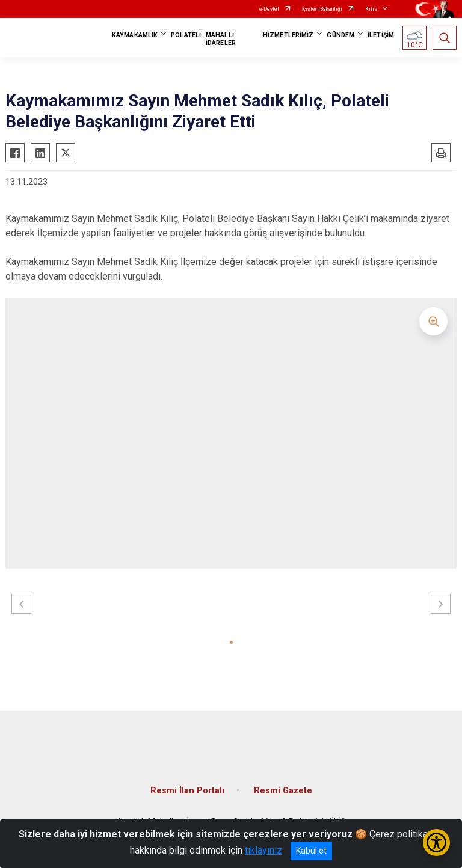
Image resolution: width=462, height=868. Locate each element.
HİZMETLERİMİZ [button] (288, 35)
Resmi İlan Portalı (187, 791)
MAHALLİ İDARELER (221, 39)
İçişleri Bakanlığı (322, 9)
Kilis (371, 9)
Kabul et (311, 851)
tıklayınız (263, 850)
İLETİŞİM (381, 35)
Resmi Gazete (283, 791)
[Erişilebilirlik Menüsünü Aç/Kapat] (436, 842)
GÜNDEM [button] (340, 35)
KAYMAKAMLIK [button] (135, 35)
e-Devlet (269, 9)
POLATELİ (186, 35)
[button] (231, 642)
